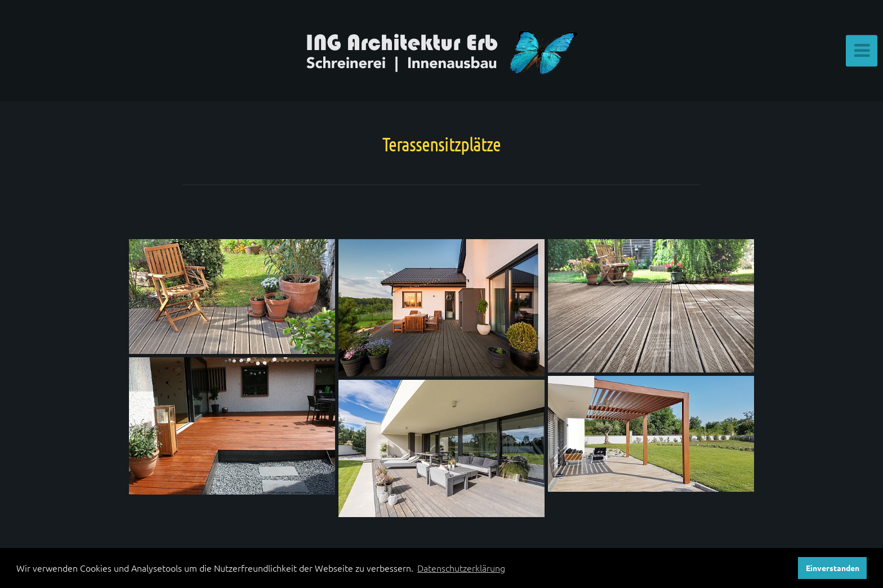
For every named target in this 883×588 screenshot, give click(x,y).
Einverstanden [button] (833, 568)
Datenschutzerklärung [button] (461, 568)
